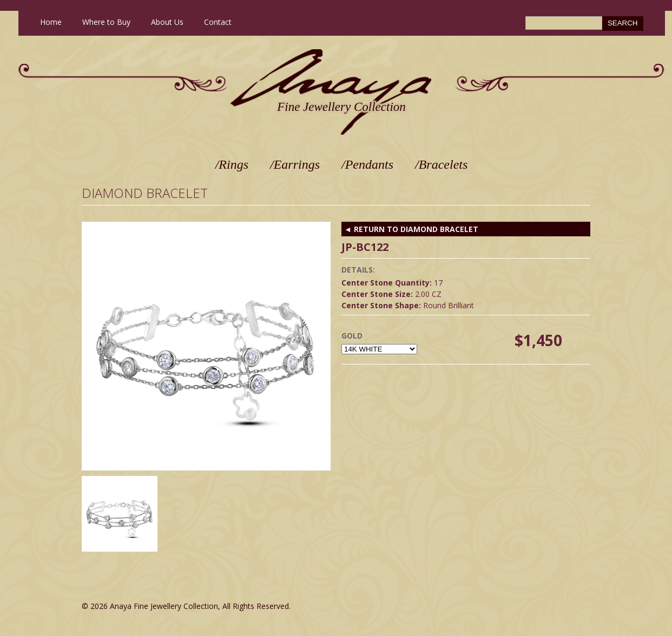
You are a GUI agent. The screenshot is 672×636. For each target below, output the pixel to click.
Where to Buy (106, 22)
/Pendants (367, 164)
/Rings (232, 164)
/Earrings (295, 164)
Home (51, 22)
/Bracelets (441, 164)
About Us (167, 22)
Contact (218, 22)
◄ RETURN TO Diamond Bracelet (411, 229)
